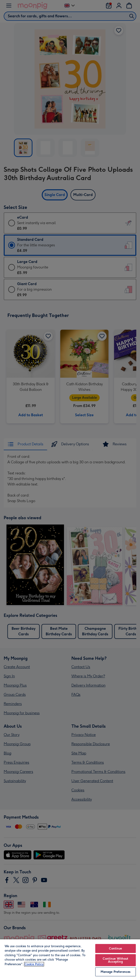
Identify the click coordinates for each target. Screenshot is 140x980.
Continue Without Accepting (115, 960)
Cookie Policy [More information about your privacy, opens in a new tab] (34, 964)
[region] (70, 959)
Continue (115, 948)
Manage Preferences (116, 972)
